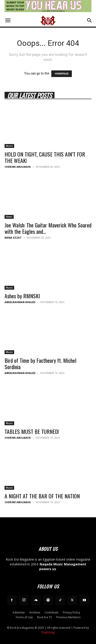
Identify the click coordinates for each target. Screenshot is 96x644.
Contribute (51, 612)
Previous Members (68, 617)
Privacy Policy (71, 612)
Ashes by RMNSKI (22, 296)
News (9, 217)
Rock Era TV (45, 617)
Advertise (19, 612)
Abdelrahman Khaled (20, 302)
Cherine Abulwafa (18, 167)
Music (9, 146)
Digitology (48, 632)
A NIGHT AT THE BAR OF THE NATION (42, 496)
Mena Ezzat (13, 238)
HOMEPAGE (62, 74)
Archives (35, 612)
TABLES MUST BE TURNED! (32, 431)
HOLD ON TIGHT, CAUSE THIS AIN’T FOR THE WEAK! (45, 157)
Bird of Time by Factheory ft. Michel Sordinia (40, 363)
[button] (8, 21)
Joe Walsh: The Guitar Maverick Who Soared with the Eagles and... (48, 228)
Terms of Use (24, 617)
